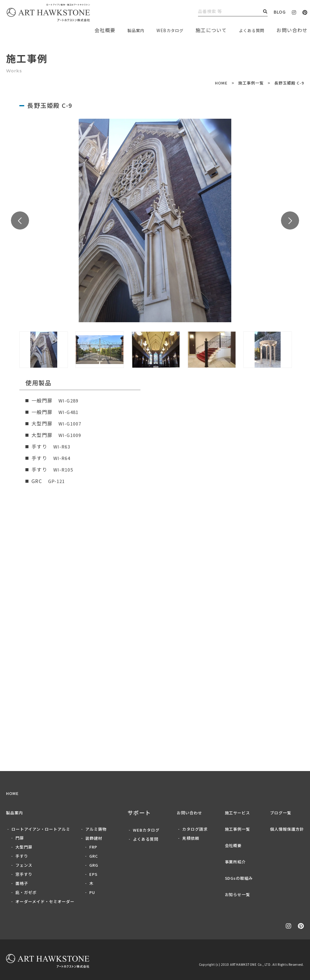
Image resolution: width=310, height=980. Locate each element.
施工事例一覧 (251, 83)
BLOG (280, 12)
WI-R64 (62, 458)
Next (290, 220)
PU (92, 892)
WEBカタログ (162, 30)
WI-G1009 (71, 435)
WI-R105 (64, 469)
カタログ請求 (195, 829)
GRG (94, 865)
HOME (221, 83)
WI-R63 (62, 446)
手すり (22, 856)
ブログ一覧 (281, 813)
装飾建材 (94, 838)
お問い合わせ (190, 813)
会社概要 (233, 845)
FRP (93, 847)
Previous (20, 220)
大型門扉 (24, 847)
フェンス (24, 865)
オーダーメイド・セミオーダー (45, 901)
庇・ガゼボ (26, 892)
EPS (93, 874)
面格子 (22, 883)
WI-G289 (69, 400)
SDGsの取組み (239, 878)
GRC (94, 856)
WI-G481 (69, 412)
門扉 (20, 838)
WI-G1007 (71, 423)
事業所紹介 (236, 862)
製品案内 (123, 30)
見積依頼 (191, 838)
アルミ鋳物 (96, 829)
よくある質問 (249, 30)
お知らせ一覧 (238, 894)
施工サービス (238, 813)
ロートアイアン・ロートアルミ (41, 829)
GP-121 (57, 481)
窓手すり (24, 874)
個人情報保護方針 (287, 829)
